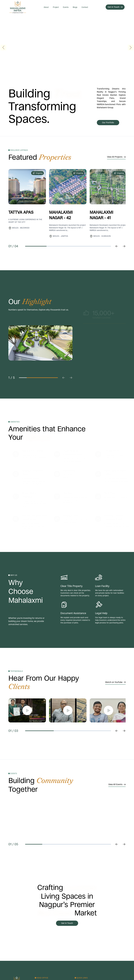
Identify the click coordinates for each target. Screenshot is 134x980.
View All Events (117, 784)
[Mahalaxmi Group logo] (18, 7)
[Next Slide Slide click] (124, 731)
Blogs (75, 7)
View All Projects (116, 157)
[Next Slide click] (124, 246)
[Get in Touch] (115, 7)
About (46, 7)
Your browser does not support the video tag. (67, 48)
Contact (85, 7)
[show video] (27, 710)
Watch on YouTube (115, 682)
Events (66, 7)
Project (56, 7)
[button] (131, 48)
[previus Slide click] (117, 246)
